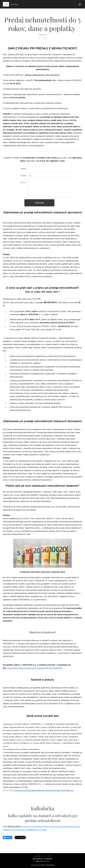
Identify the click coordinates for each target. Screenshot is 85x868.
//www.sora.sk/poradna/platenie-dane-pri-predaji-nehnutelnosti (44, 790)
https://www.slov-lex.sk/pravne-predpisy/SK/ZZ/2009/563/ (35, 668)
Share (8, 837)
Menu (80, 4)
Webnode (50, 865)
